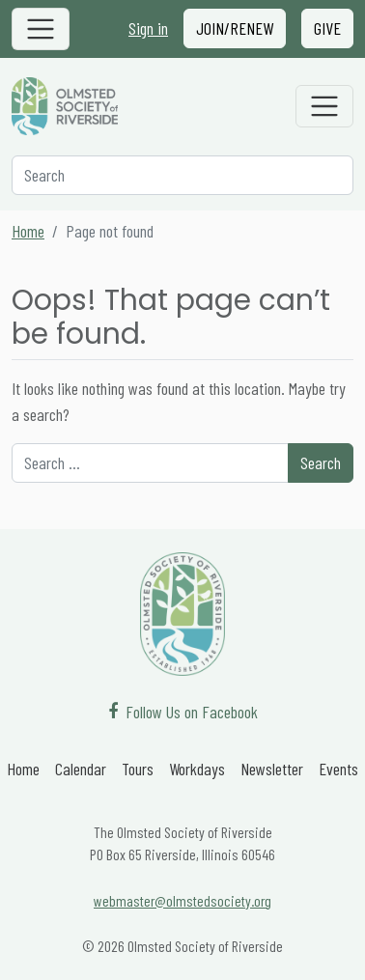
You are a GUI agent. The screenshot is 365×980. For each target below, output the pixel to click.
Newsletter (272, 769)
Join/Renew (235, 28)
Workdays (197, 769)
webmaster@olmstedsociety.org (182, 900)
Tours (138, 769)
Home (28, 231)
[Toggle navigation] (41, 29)
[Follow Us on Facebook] (183, 712)
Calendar (81, 769)
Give (327, 28)
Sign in (148, 28)
